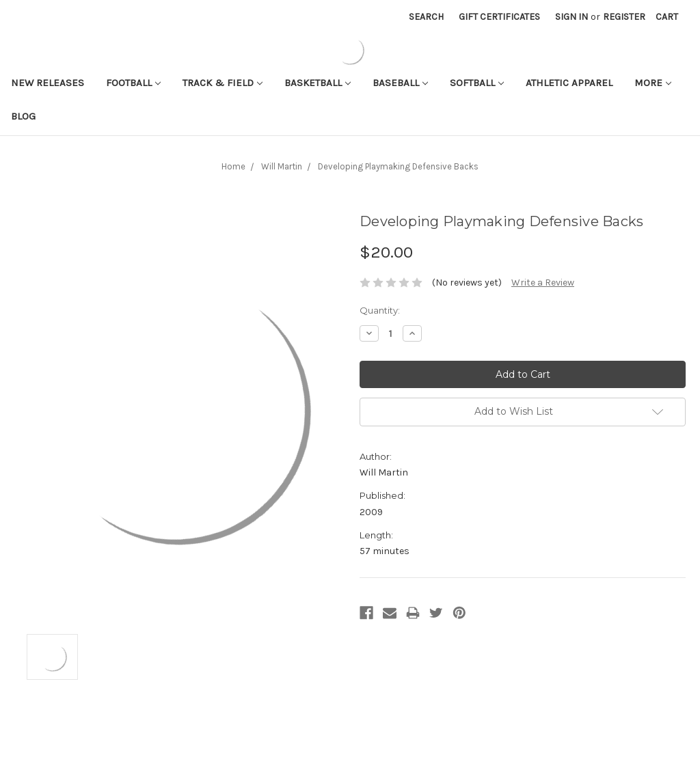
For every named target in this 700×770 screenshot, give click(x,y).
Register (624, 17)
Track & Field (223, 83)
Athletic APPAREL (569, 83)
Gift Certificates (499, 17)
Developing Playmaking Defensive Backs (398, 166)
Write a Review (543, 283)
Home (233, 166)
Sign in (571, 17)
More (653, 83)
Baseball (400, 83)
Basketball (318, 83)
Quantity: (380, 310)
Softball (477, 83)
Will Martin (282, 166)
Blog (23, 116)
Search (426, 17)
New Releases (48, 83)
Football (133, 83)
